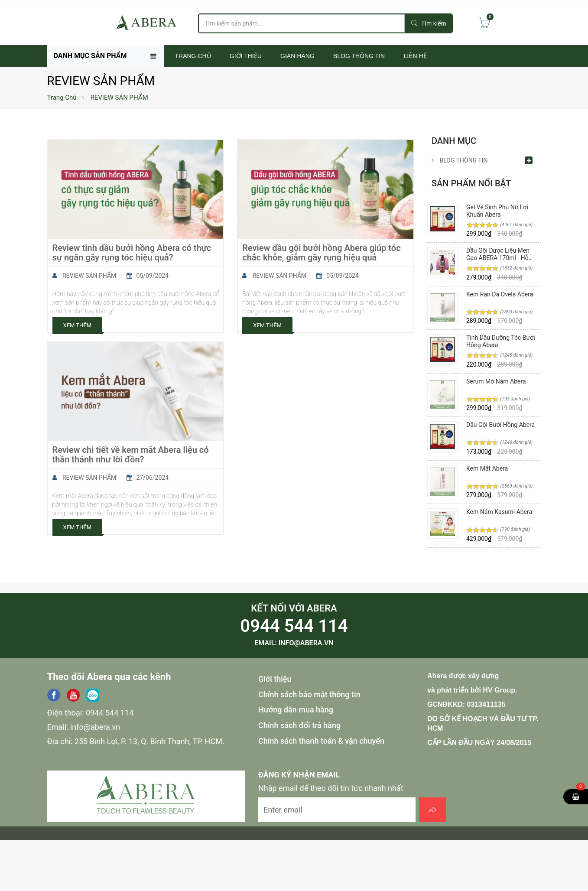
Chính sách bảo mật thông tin (309, 694)
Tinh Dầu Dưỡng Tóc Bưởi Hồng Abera (501, 341)
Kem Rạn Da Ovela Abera (500, 294)
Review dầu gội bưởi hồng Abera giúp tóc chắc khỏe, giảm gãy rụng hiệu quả (321, 253)
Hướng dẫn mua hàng (296, 710)
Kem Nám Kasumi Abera (499, 512)
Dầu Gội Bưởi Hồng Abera (500, 425)
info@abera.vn (306, 643)
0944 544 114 (294, 626)
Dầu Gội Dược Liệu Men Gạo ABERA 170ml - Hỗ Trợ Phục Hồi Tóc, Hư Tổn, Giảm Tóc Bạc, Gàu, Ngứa (501, 254)
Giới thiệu (275, 679)
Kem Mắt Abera (487, 468)
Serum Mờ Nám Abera (496, 381)
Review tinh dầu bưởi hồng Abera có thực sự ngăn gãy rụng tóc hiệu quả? (132, 253)
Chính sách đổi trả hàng (299, 725)
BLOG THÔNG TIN (460, 160)
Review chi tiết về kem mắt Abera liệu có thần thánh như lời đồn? (131, 455)
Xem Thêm (78, 325)
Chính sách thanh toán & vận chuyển (321, 741)
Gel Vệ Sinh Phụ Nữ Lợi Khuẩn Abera (497, 211)
